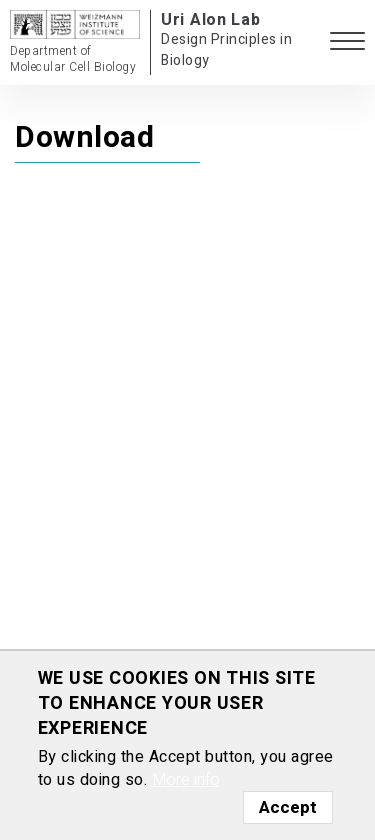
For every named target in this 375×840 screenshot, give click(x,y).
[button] (347, 42)
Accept (288, 807)
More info (186, 780)
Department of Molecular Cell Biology (73, 59)
